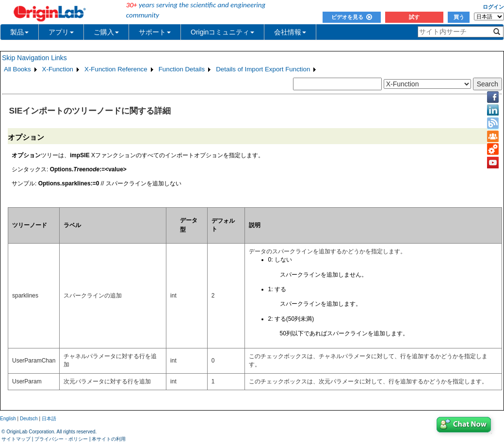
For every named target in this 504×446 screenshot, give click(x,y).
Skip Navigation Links (34, 58)
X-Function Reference (116, 69)
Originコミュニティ (222, 32)
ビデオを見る (352, 17)
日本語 (49, 419)
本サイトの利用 (109, 439)
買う (459, 17)
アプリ (61, 32)
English (8, 419)
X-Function (58, 69)
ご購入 (106, 32)
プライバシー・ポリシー (61, 439)
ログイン (493, 7)
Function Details (182, 69)
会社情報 (290, 32)
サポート (155, 32)
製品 (19, 32)
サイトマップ (16, 439)
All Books (17, 69)
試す (414, 17)
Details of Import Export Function (263, 69)
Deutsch (29, 419)
